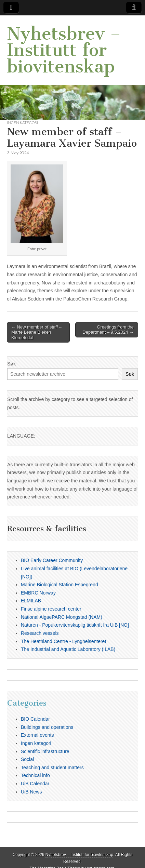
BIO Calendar (35, 719)
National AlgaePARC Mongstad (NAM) (62, 617)
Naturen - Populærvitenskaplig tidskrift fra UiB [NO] (75, 625)
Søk (11, 364)
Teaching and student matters (52, 767)
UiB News (31, 792)
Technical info (35, 775)
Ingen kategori (22, 123)
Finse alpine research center (51, 609)
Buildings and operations (47, 727)
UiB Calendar (35, 784)
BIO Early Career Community (52, 560)
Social (27, 759)
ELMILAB (31, 601)
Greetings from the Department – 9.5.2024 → (108, 330)
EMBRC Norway (38, 593)
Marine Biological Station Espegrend (60, 585)
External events (37, 735)
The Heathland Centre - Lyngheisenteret (63, 641)
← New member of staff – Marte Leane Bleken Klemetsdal (36, 332)
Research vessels (40, 633)
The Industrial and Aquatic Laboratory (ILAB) (68, 649)
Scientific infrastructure (45, 751)
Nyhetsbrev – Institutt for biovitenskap (64, 50)
